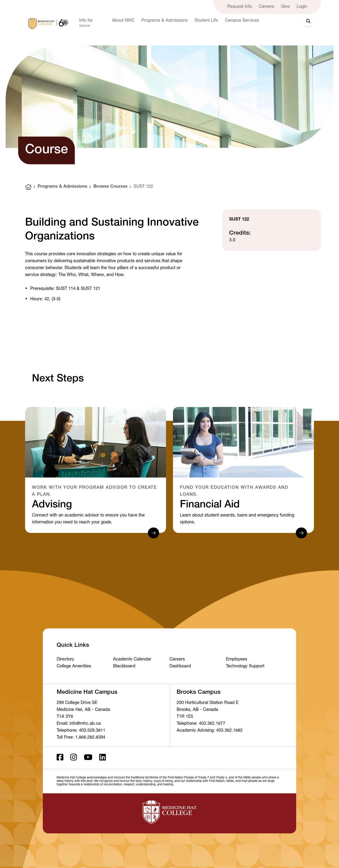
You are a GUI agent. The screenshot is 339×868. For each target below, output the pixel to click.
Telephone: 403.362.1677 (201, 724)
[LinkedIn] (103, 758)
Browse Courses (110, 187)
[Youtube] (88, 758)
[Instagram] (74, 758)
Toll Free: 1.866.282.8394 (81, 738)
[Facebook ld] (60, 758)
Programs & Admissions (62, 187)
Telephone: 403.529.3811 (81, 731)
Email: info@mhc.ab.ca (79, 724)
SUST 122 (143, 187)
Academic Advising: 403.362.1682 (210, 731)
